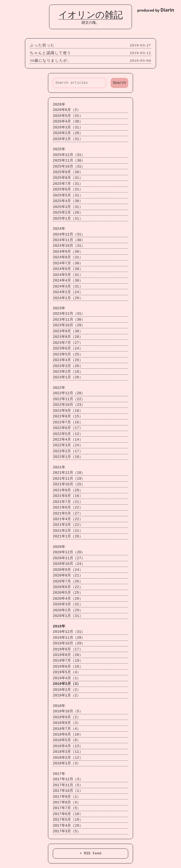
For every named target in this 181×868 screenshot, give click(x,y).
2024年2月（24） (65, 292)
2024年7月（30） (65, 263)
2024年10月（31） (66, 246)
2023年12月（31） (66, 314)
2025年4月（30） (65, 201)
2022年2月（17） (65, 451)
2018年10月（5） (65, 711)
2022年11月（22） (66, 399)
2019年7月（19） (65, 661)
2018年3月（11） (65, 752)
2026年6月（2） (64, 110)
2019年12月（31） (66, 632)
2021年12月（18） (66, 473)
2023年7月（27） (65, 343)
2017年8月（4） (64, 802)
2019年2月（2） (64, 690)
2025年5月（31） (65, 195)
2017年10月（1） (65, 791)
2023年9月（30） (65, 331)
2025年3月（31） (65, 207)
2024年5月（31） (65, 275)
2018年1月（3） (64, 763)
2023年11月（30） (66, 320)
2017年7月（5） (64, 808)
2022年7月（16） (65, 422)
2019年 (56, 626)
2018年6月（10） (65, 735)
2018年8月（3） (64, 723)
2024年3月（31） (65, 287)
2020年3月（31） (65, 604)
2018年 (56, 706)
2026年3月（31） (65, 127)
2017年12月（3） (65, 779)
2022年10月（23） (66, 405)
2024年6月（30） (65, 269)
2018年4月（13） (65, 746)
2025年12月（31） (66, 155)
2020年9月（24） (65, 570)
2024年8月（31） (65, 257)
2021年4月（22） (65, 519)
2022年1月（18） (65, 457)
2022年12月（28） (66, 393)
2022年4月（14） (65, 440)
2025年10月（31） (66, 167)
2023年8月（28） (65, 337)
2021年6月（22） (65, 508)
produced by (156, 10)
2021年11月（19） (66, 479)
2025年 (56, 149)
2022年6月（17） (65, 428)
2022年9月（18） (65, 411)
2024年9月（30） (65, 252)
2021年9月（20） (65, 490)
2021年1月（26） (65, 536)
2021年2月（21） (65, 531)
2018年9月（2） (64, 717)
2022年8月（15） (65, 416)
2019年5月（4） (64, 672)
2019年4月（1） (64, 678)
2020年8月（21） (65, 576)
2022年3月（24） (65, 445)
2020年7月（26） (65, 581)
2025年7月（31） (65, 184)
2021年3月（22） (65, 525)
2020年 (56, 547)
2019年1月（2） (64, 696)
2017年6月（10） (65, 814)
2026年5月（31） (65, 116)
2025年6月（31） (65, 189)
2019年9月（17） (65, 649)
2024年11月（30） (66, 240)
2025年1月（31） (65, 219)
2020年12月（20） (66, 552)
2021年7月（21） (65, 502)
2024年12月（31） (66, 234)
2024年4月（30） (65, 281)
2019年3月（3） (64, 684)
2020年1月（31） (65, 616)
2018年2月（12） (65, 758)
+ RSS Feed (91, 853)
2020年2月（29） (65, 610)
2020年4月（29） (65, 599)
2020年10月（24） (66, 564)
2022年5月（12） (65, 434)
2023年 (56, 308)
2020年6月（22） (65, 587)
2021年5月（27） (65, 514)
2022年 (56, 388)
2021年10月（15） (66, 484)
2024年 (56, 229)
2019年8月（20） (65, 655)
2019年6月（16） (65, 667)
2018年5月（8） (64, 740)
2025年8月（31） (65, 178)
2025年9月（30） (65, 172)
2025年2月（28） (65, 213)
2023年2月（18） (65, 372)
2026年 (56, 105)
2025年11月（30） (66, 161)
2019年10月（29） (66, 643)
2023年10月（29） (66, 325)
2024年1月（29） (65, 298)
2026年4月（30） (65, 122)
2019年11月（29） (66, 638)
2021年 (56, 467)
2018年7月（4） (64, 729)
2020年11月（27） (66, 558)
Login (8, 7)
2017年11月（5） (65, 785)
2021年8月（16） (65, 496)
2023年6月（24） (65, 349)
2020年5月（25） (65, 593)
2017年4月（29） (65, 826)
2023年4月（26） (65, 360)
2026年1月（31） (65, 139)
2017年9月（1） (64, 797)
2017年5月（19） (65, 820)
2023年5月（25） (65, 354)
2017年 (56, 774)
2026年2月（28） (65, 133)
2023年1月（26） (65, 377)
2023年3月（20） (65, 366)
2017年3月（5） (64, 831)
